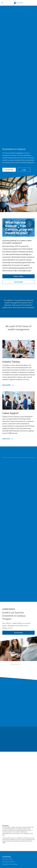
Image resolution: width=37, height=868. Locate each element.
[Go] (18, 276)
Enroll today (9, 170)
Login (24, 170)
